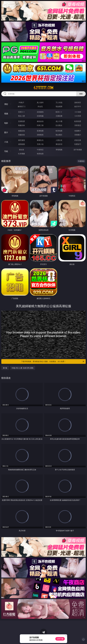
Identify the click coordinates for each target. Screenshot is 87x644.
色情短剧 (40, 154)
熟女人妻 (22, 116)
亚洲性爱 (22, 121)
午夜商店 (40, 150)
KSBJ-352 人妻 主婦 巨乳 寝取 (23, 368)
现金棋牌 (59, 106)
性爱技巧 (78, 144)
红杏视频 (22, 154)
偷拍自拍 (40, 121)
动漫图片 (78, 131)
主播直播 (59, 116)
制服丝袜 (22, 125)
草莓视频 (59, 150)
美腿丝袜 (22, 135)
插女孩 (22, 150)
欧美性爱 (78, 121)
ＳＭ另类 (78, 116)
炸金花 (40, 106)
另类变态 (78, 125)
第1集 (5, 368)
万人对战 (59, 102)
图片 (6, 132)
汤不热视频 (78, 150)
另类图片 (78, 135)
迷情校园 (22, 144)
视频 (6, 114)
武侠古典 (78, 140)
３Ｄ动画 (78, 112)
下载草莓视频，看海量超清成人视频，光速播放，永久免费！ (53, 361)
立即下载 (60, 639)
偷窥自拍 (22, 131)
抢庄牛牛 (78, 106)
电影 (6, 123)
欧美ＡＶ (59, 112)
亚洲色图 (40, 131)
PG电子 (22, 102)
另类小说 (40, 144)
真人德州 (40, 102)
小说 (6, 142)
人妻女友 (59, 140)
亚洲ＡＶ (22, 112)
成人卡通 (59, 121)
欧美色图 (59, 131)
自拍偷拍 (40, 112)
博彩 (6, 104)
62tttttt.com (43, 88)
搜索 (81, 94)
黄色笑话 (59, 144)
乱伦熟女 (59, 125)
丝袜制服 (40, 116)
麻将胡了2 (22, 106)
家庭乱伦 (40, 140)
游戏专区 (78, 102)
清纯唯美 (40, 135)
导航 (6, 151)
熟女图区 (59, 135)
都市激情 (22, 140)
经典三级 (40, 125)
